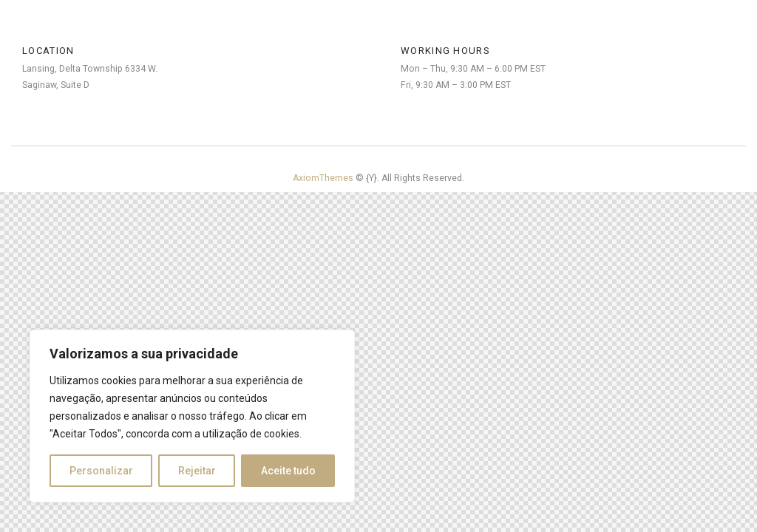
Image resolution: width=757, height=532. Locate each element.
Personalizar (101, 471)
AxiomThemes (324, 178)
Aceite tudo (288, 471)
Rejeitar (197, 471)
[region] (192, 416)
